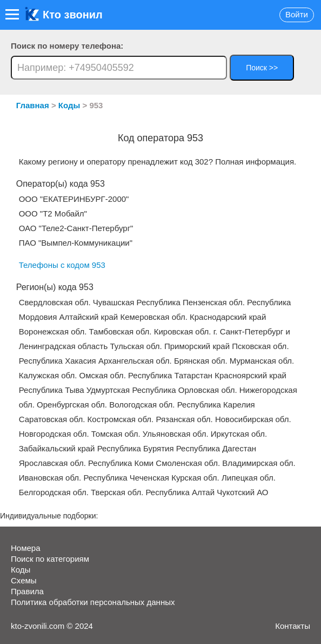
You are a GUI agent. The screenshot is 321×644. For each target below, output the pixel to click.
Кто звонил (64, 15)
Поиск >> (262, 68)
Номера (26, 548)
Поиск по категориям (50, 559)
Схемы (24, 580)
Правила (27, 591)
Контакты (293, 626)
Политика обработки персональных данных (93, 602)
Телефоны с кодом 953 (62, 265)
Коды (21, 570)
